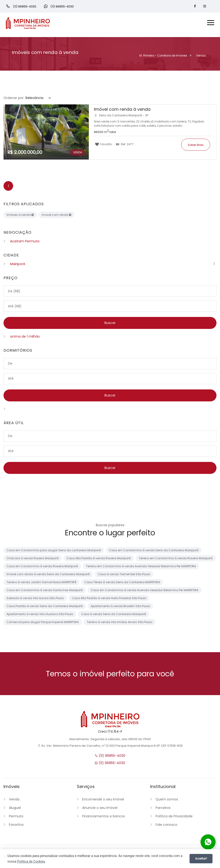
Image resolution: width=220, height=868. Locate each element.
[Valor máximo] (110, 306)
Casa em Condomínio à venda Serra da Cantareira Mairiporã (154, 551)
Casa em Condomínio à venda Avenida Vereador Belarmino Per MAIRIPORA (145, 591)
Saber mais (196, 145)
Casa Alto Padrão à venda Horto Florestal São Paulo (109, 599)
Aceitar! (201, 858)
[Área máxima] (110, 452)
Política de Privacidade (174, 817)
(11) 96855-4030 (110, 757)
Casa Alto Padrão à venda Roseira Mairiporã (99, 559)
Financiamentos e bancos (104, 817)
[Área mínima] (110, 437)
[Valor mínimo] (110, 291)
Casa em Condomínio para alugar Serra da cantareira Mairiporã (54, 551)
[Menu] (211, 23)
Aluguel (15, 809)
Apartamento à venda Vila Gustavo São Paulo (40, 615)
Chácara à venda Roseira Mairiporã (33, 559)
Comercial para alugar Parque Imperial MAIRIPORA (43, 623)
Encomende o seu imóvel (103, 800)
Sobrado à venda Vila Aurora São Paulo (35, 599)
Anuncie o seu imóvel (100, 809)
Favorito (103, 144)
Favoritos (16, 826)
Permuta (16, 817)
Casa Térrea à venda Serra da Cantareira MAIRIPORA (122, 583)
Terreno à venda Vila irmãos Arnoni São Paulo (119, 623)
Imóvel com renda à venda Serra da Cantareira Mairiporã (48, 575)
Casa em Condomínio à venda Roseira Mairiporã (42, 567)
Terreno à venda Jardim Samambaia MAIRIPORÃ (41, 583)
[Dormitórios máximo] (110, 379)
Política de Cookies (31, 861)
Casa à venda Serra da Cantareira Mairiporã (114, 615)
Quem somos (167, 800)
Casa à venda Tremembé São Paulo (124, 575)
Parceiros (163, 809)
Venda (14, 800)
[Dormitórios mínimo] (110, 364)
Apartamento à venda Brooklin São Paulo (120, 607)
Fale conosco (166, 826)
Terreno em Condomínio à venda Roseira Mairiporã (176, 559)
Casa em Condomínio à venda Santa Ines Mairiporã (45, 591)
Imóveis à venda (20, 215)
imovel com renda (56, 215)
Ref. (125, 144)
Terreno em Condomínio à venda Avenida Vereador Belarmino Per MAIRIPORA (141, 567)
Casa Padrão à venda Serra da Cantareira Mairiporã (45, 607)
